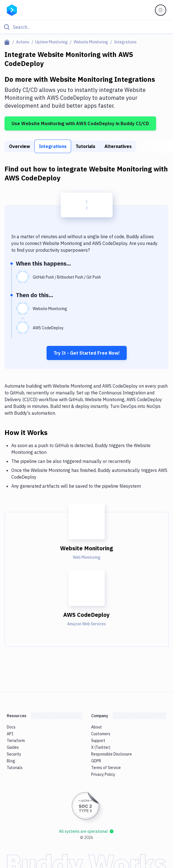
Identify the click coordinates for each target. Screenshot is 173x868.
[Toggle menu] (161, 10)
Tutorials (86, 146)
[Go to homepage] (12, 10)
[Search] (91, 27)
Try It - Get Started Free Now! (87, 353)
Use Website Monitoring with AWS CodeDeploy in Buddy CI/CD (80, 123)
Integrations (53, 146)
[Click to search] (86, 27)
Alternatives (118, 146)
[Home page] (8, 42)
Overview (19, 146)
